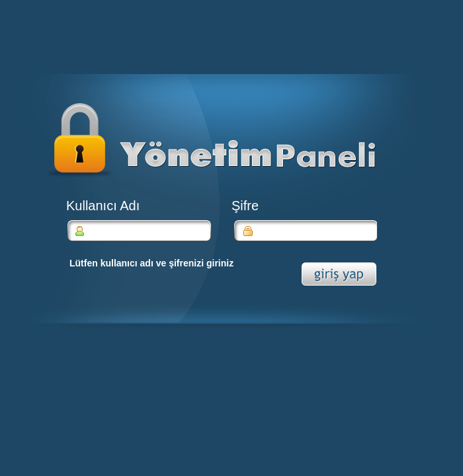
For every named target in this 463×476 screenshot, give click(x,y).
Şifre (245, 206)
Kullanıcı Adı (103, 206)
